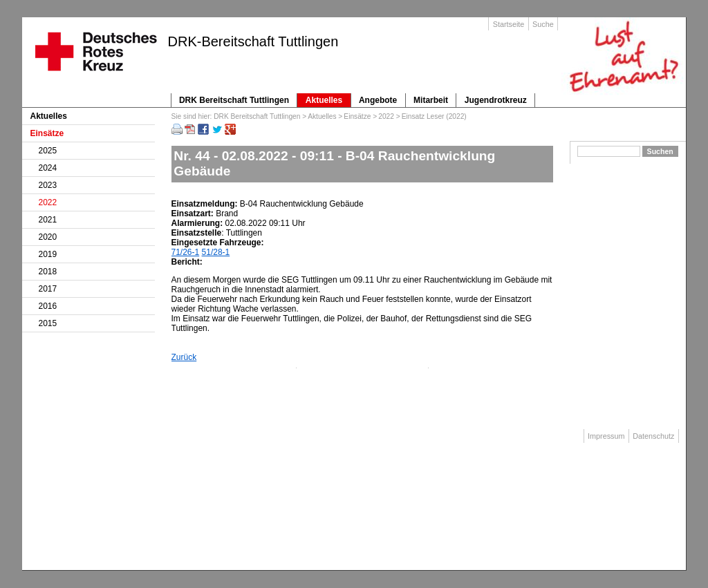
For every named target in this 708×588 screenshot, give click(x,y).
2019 (48, 254)
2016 (48, 306)
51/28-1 (216, 252)
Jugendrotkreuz (496, 100)
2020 (48, 237)
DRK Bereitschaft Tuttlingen (234, 100)
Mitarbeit (431, 100)
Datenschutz (653, 436)
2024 (48, 168)
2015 (48, 323)
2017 (48, 289)
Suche (543, 24)
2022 (386, 116)
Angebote (378, 100)
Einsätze (357, 116)
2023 (48, 185)
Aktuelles (324, 100)
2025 (48, 151)
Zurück (184, 357)
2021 (48, 220)
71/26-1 (186, 252)
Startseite (509, 24)
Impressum (606, 436)
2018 (48, 272)
